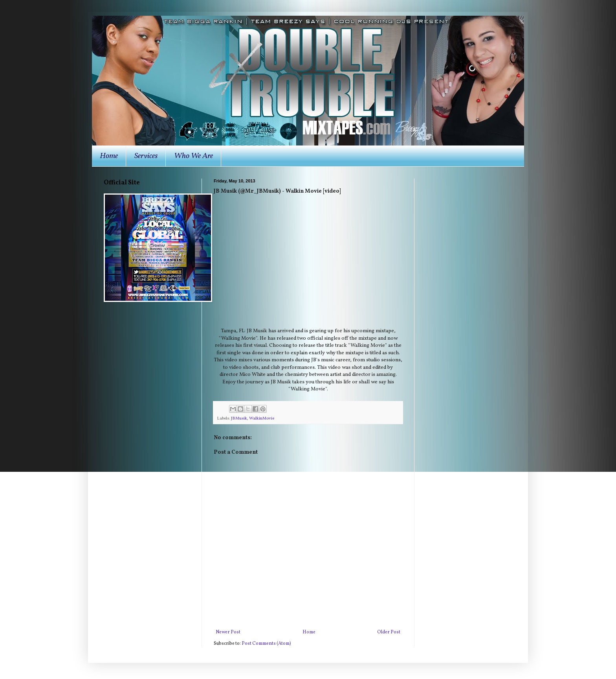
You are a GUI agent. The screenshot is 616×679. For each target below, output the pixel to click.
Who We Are (193, 156)
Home (109, 156)
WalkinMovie (262, 419)
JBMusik (239, 419)
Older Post (389, 632)
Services (146, 156)
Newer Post (228, 632)
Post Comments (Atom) (266, 644)
